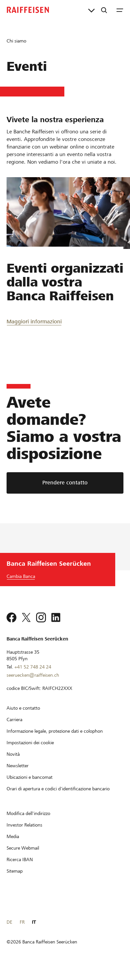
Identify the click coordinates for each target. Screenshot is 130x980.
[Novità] (13, 754)
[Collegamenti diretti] (91, 10)
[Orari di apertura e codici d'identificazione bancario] (58, 789)
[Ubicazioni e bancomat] (30, 777)
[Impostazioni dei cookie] (30, 743)
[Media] (13, 836)
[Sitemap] (15, 871)
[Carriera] (14, 720)
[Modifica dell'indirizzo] (28, 813)
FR (22, 922)
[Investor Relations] (24, 825)
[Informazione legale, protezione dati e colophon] (55, 731)
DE (9, 922)
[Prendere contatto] (65, 483)
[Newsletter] (18, 766)
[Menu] (120, 10)
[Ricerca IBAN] (20, 859)
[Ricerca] (104, 10)
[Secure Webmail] (23, 848)
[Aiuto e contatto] (23, 708)
